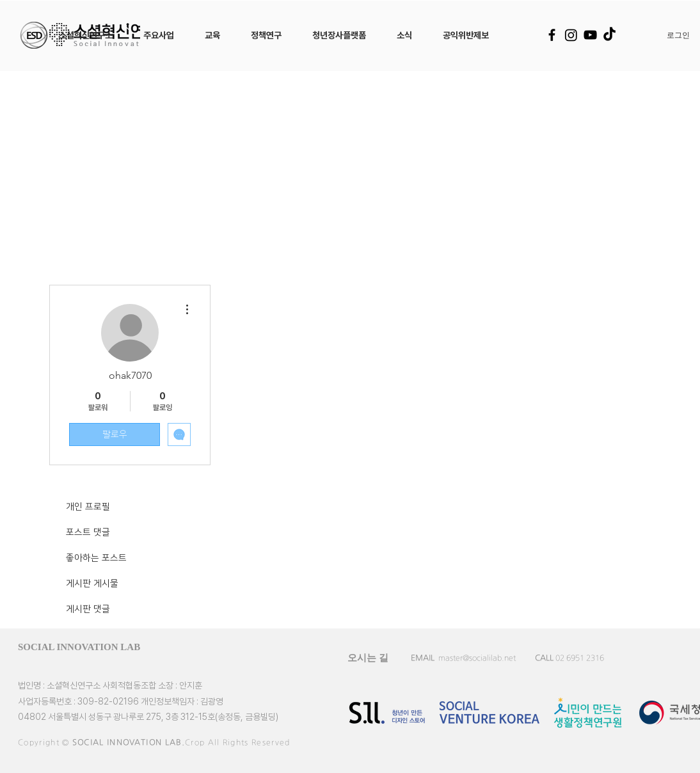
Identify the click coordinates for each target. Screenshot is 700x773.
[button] (86, 35)
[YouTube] (590, 35)
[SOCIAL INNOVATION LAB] (99, 647)
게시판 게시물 (92, 584)
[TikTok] (609, 35)
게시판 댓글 (88, 609)
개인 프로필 (88, 507)
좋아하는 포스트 (96, 558)
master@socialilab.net (477, 658)
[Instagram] (571, 35)
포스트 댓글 (88, 532)
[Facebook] (552, 35)
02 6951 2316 (580, 658)
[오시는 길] (368, 658)
